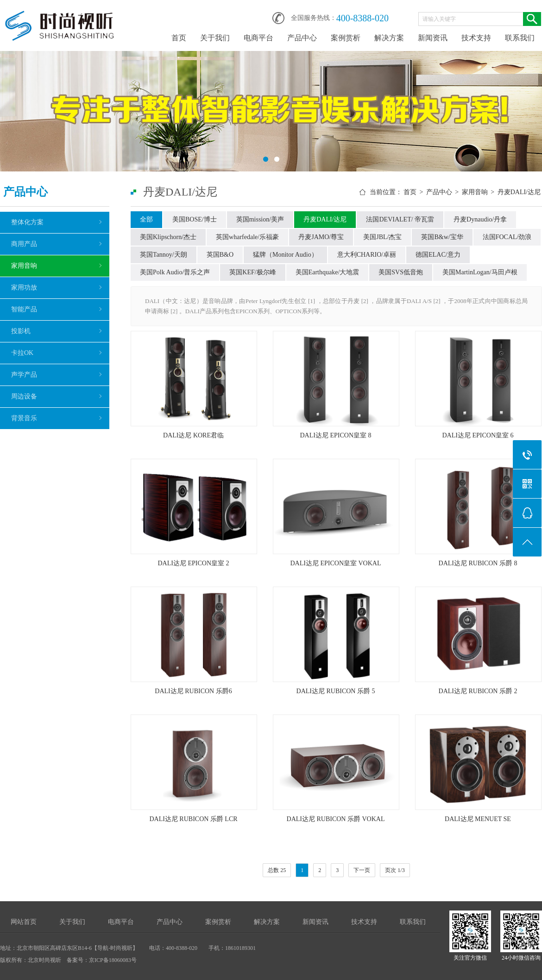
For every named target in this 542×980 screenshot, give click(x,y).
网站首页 (24, 922)
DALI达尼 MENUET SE (478, 819)
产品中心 (302, 38)
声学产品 (24, 375)
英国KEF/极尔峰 (252, 272)
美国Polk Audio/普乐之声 (175, 272)
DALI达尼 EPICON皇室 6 (478, 435)
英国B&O (220, 255)
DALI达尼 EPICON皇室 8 (336, 435)
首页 (179, 38)
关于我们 (215, 38)
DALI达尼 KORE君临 (193, 435)
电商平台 (258, 38)
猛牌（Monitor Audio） (285, 255)
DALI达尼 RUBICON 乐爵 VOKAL (336, 819)
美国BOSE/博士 (195, 219)
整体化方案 (27, 222)
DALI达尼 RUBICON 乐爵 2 (478, 691)
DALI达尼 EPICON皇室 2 (194, 563)
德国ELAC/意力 (438, 255)
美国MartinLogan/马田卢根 (480, 272)
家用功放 (24, 288)
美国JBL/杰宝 (382, 237)
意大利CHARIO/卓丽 (367, 255)
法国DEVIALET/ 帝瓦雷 (400, 219)
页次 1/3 (395, 870)
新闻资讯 (433, 38)
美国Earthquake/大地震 (328, 272)
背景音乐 (24, 418)
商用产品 (24, 244)
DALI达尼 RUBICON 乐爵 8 (478, 563)
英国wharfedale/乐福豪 (247, 237)
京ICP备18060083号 (113, 960)
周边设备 (24, 396)
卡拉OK (22, 353)
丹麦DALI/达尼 (519, 192)
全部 (146, 219)
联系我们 (520, 38)
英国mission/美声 (260, 219)
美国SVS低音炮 (401, 272)
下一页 (362, 870)
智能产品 (24, 309)
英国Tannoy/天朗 (164, 255)
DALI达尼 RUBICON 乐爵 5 (336, 691)
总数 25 (277, 870)
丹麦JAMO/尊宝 (321, 237)
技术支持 (476, 38)
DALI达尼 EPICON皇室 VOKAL (336, 563)
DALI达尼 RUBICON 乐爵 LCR (193, 819)
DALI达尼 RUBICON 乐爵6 (193, 691)
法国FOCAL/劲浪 (507, 237)
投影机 (21, 331)
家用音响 (24, 266)
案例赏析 (346, 38)
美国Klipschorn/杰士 (168, 237)
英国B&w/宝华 (442, 237)
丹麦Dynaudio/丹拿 (480, 219)
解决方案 (389, 38)
